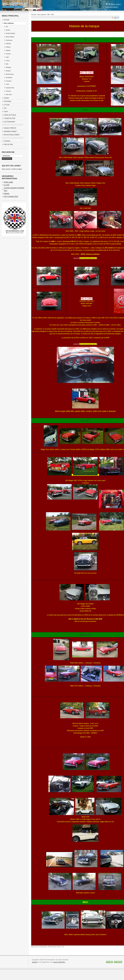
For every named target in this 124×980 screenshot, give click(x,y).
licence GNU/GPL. (59, 962)
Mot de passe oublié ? (113, 4)
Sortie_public (8, 182)
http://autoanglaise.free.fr (88, 258)
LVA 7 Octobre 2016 (11, 196)
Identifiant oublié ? (112, 7)
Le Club (7, 185)
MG (49, 14)
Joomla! (35, 962)
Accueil (34, 14)
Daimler (7, 194)
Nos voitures (42, 14)
